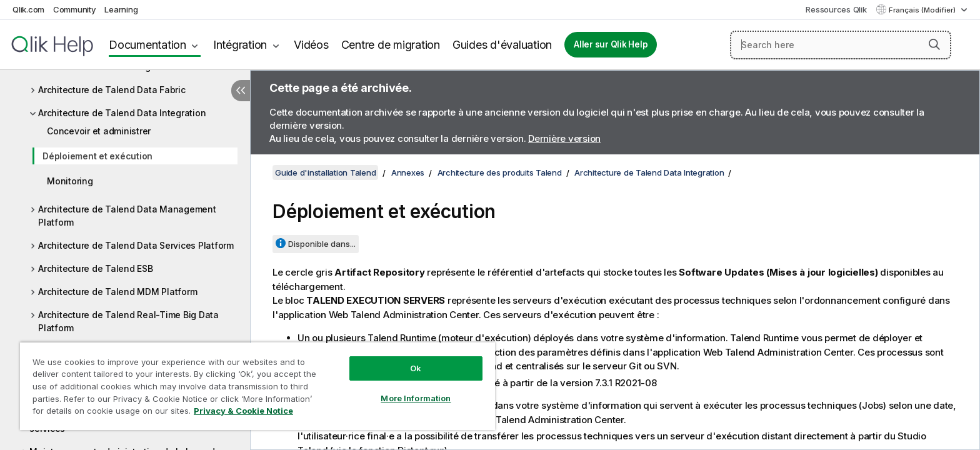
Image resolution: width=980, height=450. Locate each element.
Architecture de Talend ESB (96, 268)
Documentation (147, 45)
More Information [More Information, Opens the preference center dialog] (416, 398)
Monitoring (70, 181)
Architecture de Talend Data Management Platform (127, 216)
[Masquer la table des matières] (241, 91)
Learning (121, 9)
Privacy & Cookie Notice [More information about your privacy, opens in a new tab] (243, 411)
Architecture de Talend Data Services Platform (136, 245)
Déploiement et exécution (97, 156)
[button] (934, 44)
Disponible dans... (322, 244)
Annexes (408, 172)
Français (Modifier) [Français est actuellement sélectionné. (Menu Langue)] (923, 10)
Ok (416, 368)
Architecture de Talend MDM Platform (117, 292)
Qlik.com (28, 9)
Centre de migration (391, 45)
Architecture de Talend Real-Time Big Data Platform (128, 321)
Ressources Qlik (836, 9)
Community (75, 9)
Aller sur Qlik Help (611, 44)
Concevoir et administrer (99, 131)
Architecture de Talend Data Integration (122, 113)
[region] (257, 386)
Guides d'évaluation (502, 45)
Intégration (240, 45)
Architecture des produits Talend (500, 172)
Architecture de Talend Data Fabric (112, 90)
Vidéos (311, 45)
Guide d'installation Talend (325, 172)
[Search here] (841, 45)
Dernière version (564, 138)
